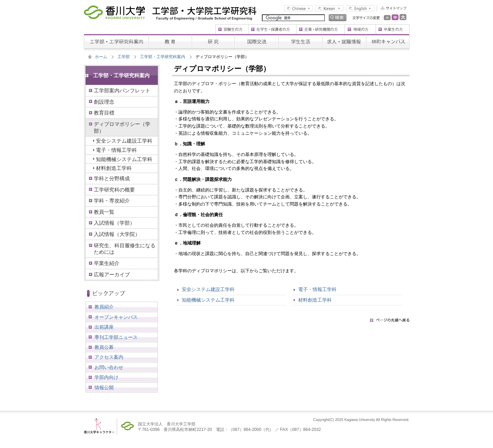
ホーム (101, 57)
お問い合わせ (109, 367)
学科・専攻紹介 (112, 201)
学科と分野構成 (112, 178)
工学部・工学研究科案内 (163, 57)
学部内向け (106, 377)
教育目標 (104, 113)
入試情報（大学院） (117, 234)
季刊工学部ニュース (116, 337)
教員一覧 (104, 212)
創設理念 (104, 102)
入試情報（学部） (114, 223)
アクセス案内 (109, 357)
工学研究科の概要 (114, 190)
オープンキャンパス (116, 317)
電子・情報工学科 (317, 289)
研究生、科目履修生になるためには (125, 249)
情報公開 (104, 387)
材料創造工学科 (315, 300)
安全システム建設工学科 (208, 289)
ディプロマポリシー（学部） (122, 127)
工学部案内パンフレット (122, 90)
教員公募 (104, 347)
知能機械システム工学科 (208, 300)
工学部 (124, 57)
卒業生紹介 (107, 263)
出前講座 (104, 327)
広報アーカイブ (112, 274)
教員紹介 (104, 307)
